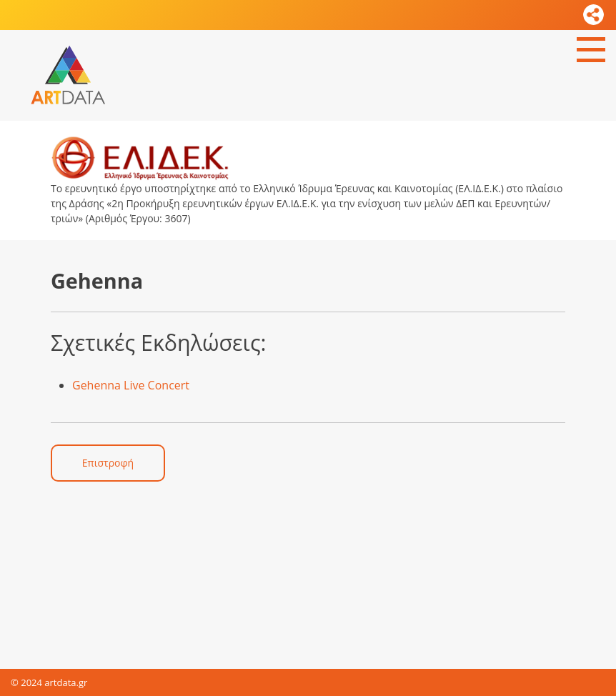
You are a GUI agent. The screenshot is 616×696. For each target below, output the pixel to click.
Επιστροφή (108, 463)
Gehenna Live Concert (131, 385)
